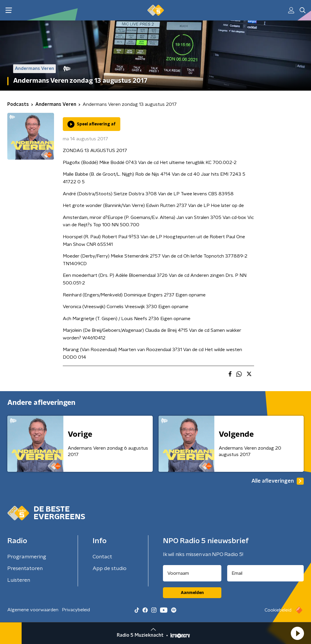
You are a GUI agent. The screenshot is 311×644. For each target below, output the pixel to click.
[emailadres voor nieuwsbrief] (265, 573)
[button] (297, 633)
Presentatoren (25, 569)
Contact (102, 557)
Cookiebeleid (278, 610)
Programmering (27, 557)
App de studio (110, 569)
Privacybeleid (76, 610)
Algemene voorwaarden (33, 610)
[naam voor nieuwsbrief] (192, 573)
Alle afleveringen (278, 481)
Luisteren (19, 580)
